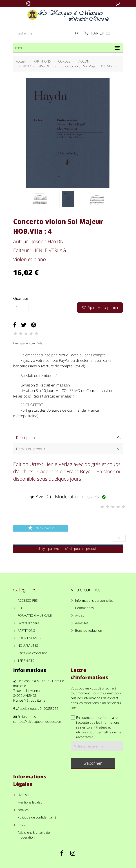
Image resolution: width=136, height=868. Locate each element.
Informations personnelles (94, 601)
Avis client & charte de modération (34, 835)
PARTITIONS (26, 631)
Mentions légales (30, 802)
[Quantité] (24, 307)
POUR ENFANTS (29, 638)
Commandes (84, 608)
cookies (23, 810)
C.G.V (22, 825)
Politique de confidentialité (37, 817)
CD (20, 608)
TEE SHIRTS (26, 661)
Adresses (82, 623)
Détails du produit (31, 449)
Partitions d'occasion (33, 653)
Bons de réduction (89, 631)
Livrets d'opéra (28, 623)
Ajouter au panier (100, 307)
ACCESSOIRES (28, 601)
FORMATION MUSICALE (35, 616)
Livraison (24, 795)
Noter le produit (41, 528)
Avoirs (80, 616)
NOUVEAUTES (28, 646)
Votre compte (86, 589)
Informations (30, 670)
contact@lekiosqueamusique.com (38, 722)
